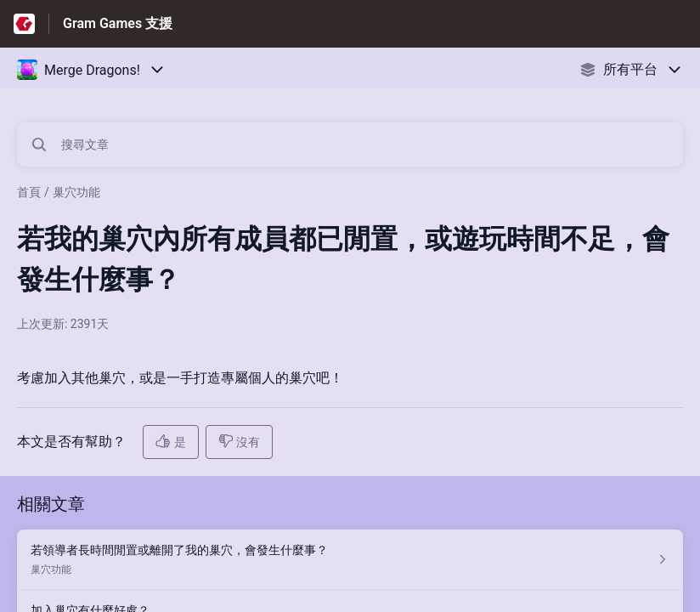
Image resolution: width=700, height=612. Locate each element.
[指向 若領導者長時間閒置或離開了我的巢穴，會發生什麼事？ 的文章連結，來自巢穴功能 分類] (350, 560)
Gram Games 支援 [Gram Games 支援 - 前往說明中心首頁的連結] (118, 23)
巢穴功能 (76, 192)
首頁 (29, 192)
